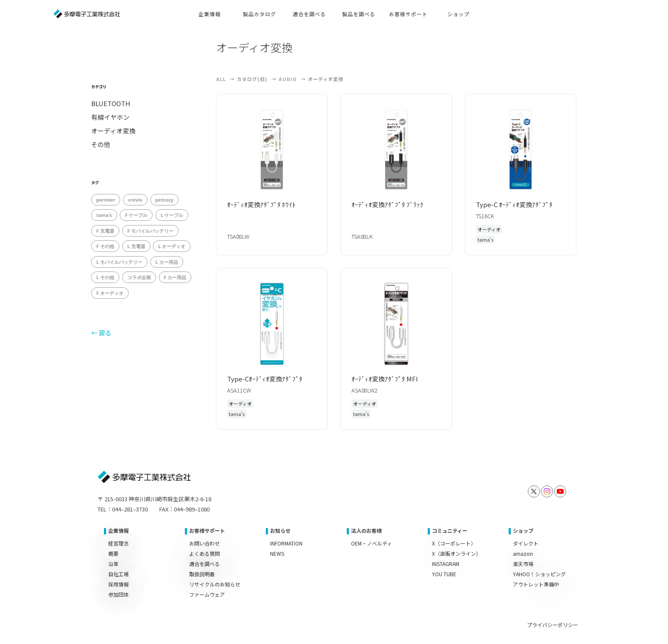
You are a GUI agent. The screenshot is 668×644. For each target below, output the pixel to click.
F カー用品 (175, 277)
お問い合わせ (204, 543)
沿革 (113, 564)
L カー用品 (167, 262)
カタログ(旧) (252, 79)
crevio (135, 200)
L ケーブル (172, 215)
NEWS (277, 553)
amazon (523, 553)
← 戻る (101, 333)
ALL (221, 79)
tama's (104, 215)
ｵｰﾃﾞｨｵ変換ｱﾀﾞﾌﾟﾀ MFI (388, 379)
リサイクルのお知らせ (215, 584)
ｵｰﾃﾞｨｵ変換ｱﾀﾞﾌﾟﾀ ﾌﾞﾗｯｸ (391, 204)
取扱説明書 (202, 574)
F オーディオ (110, 293)
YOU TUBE (444, 574)
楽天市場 (523, 564)
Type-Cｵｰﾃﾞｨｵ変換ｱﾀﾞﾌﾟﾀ (268, 379)
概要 (113, 553)
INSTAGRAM (446, 564)
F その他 (105, 246)
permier (106, 200)
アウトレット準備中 (536, 584)
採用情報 (118, 584)
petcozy (164, 200)
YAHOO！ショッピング (539, 574)
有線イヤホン (110, 117)
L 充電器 (136, 246)
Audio (288, 79)
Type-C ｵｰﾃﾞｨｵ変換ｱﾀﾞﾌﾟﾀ (517, 204)
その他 (101, 144)
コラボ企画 (139, 277)
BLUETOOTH (111, 104)
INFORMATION (286, 543)
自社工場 (118, 574)
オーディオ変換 (113, 131)
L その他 (105, 277)
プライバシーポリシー (553, 625)
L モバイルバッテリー (119, 262)
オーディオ (489, 229)
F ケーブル (136, 215)
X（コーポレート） (454, 543)
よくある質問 (204, 553)
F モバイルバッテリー (150, 231)
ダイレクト (526, 543)
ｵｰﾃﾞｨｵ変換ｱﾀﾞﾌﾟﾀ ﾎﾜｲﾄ (265, 204)
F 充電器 (105, 231)
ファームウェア (207, 594)
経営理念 (118, 543)
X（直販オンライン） (456, 553)
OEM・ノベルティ (371, 543)
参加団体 (118, 594)
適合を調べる (204, 564)
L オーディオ (172, 246)
